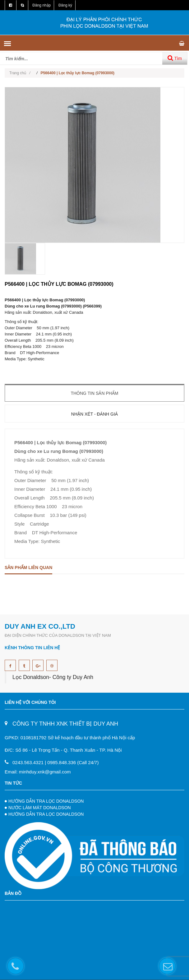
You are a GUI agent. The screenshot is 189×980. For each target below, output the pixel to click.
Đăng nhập (41, 5)
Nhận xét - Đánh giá (94, 414)
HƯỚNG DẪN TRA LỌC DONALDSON (46, 801)
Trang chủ (20, 73)
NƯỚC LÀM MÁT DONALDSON (40, 808)
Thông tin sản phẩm (94, 393)
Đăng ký (65, 5)
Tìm (175, 58)
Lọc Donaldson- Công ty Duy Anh (53, 677)
